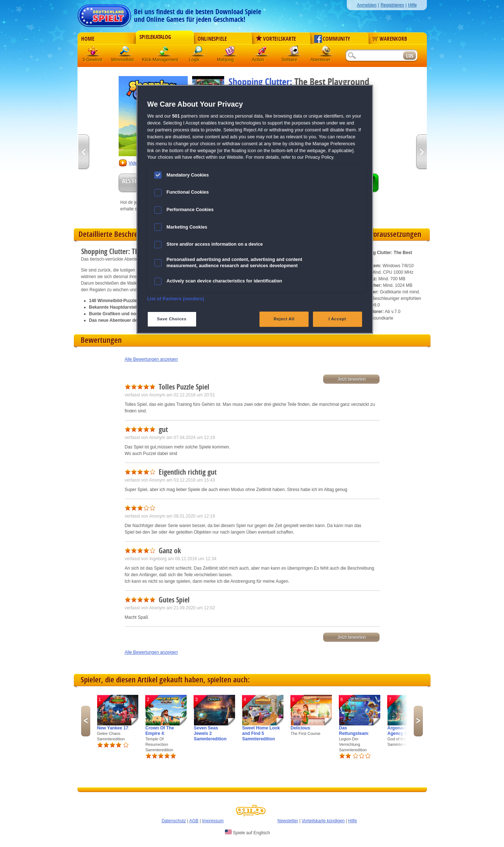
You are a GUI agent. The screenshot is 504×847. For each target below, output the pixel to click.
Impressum (213, 821)
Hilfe (412, 5)
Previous (86, 721)
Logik (198, 53)
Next (418, 721)
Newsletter (288, 821)
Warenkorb (390, 39)
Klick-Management (164, 53)
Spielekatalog (155, 37)
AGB (194, 821)
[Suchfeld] (374, 56)
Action (262, 53)
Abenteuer (326, 53)
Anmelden (366, 5)
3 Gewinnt (93, 53)
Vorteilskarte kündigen (323, 821)
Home (88, 39)
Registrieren (392, 5)
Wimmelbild (125, 53)
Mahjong (230, 53)
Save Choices (172, 319)
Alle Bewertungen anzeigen (151, 359)
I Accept (337, 319)
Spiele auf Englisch (247, 832)
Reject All (284, 319)
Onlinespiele (212, 39)
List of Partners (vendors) (176, 299)
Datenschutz (174, 821)
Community (332, 39)
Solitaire (294, 53)
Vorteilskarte (276, 39)
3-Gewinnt (93, 60)
